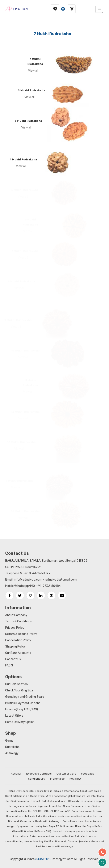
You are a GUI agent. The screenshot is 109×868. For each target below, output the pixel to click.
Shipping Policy (15, 647)
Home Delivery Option (20, 722)
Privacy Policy (15, 628)
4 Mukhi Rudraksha (22, 159)
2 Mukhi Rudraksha (30, 90)
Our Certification (16, 684)
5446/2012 (43, 859)
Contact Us (13, 659)
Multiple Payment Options (23, 703)
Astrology (12, 753)
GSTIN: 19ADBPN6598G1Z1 (23, 567)
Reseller (16, 774)
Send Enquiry (37, 779)
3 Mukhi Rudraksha (26, 121)
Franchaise (57, 779)
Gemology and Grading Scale (25, 697)
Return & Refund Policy (21, 634)
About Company (16, 615)
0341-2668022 (40, 573)
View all (32, 71)
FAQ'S (9, 665)
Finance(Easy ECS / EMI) (22, 709)
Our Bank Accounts (18, 653)
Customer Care (66, 774)
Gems (9, 741)
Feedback (87, 774)
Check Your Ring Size (19, 690)
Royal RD (75, 779)
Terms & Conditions (18, 621)
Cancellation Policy (18, 640)
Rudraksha (12, 747)
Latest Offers (14, 716)
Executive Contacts (39, 774)
